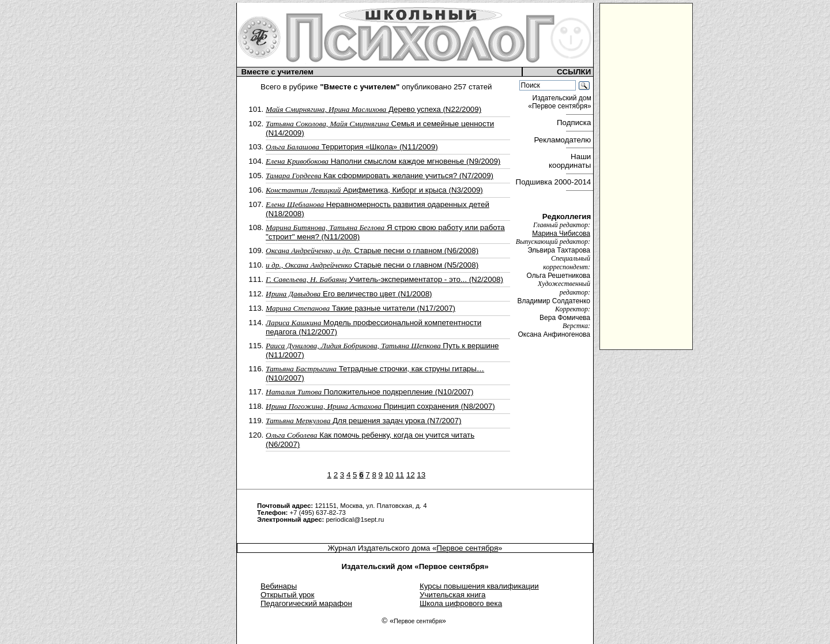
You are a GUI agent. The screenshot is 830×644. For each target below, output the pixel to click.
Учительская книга (452, 595)
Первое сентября (467, 548)
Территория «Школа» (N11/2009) (352, 147)
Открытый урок (287, 595)
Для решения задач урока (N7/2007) (363, 421)
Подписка (575, 123)
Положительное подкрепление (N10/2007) (369, 392)
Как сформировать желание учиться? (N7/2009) (380, 176)
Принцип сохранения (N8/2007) (380, 406)
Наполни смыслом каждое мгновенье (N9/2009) (383, 161)
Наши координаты (571, 161)
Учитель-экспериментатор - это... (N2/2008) (384, 279)
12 (411, 475)
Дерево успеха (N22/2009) (373, 109)
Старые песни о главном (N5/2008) (372, 265)
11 (400, 475)
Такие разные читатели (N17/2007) (361, 308)
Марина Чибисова (561, 234)
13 (421, 475)
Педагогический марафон (306, 603)
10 (389, 475)
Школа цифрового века (461, 603)
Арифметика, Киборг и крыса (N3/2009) (374, 190)
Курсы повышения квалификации (479, 586)
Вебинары (279, 586)
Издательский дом (561, 102)
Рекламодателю (564, 140)
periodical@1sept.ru (355, 519)
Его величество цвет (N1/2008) (349, 294)
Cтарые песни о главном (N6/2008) (372, 251)
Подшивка (554, 182)
